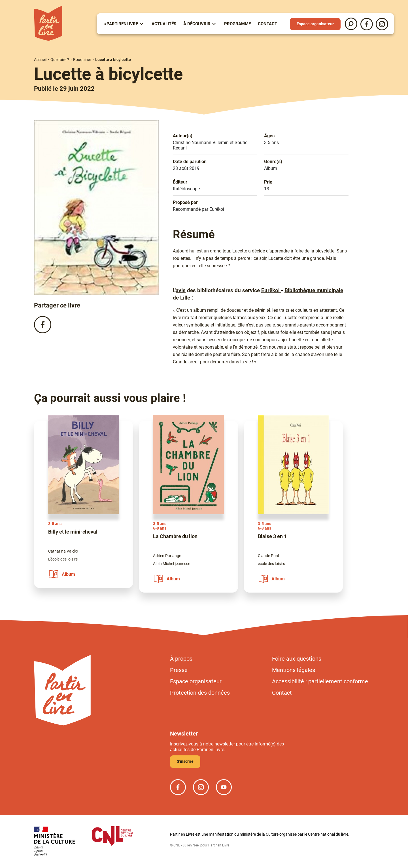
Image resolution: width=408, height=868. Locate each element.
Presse (179, 670)
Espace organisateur (315, 24)
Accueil (40, 60)
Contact (267, 24)
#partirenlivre (121, 24)
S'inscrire (185, 761)
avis (181, 290)
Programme (237, 24)
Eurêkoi (271, 290)
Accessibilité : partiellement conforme (320, 681)
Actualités (164, 24)
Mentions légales (294, 670)
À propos (181, 659)
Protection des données (200, 693)
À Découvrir (197, 24)
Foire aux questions (297, 659)
